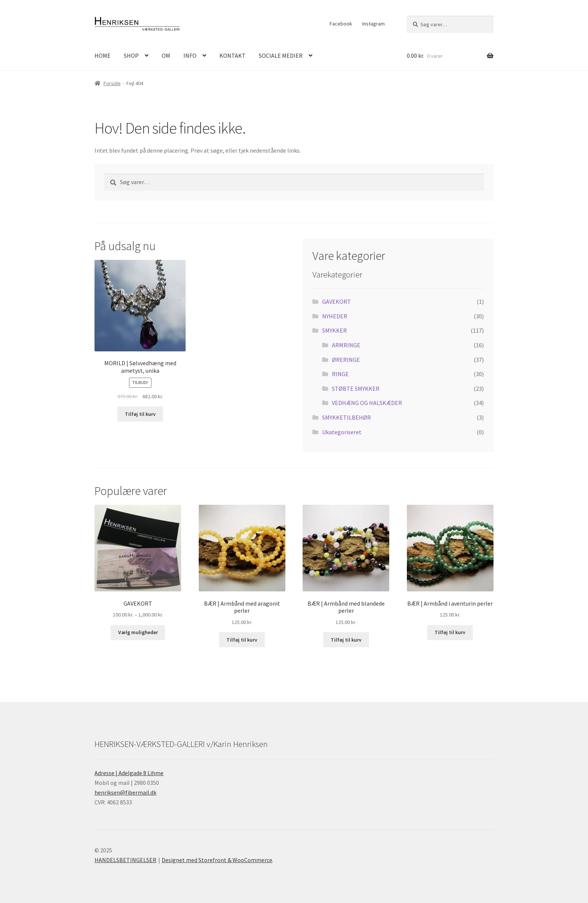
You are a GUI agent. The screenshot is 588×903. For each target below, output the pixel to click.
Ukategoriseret (342, 432)
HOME (103, 55)
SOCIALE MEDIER (281, 55)
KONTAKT (232, 55)
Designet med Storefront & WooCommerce (217, 860)
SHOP (131, 55)
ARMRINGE (346, 345)
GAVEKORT (337, 301)
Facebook (341, 24)
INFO (190, 55)
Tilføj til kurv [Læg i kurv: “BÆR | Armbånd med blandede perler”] (346, 640)
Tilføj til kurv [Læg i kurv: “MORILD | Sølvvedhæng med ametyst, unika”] (140, 414)
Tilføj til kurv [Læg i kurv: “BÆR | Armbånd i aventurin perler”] (450, 632)
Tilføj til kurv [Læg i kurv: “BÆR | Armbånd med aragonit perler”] (242, 640)
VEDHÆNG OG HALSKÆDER (367, 403)
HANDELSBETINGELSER (125, 860)
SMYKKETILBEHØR (346, 417)
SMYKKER (334, 330)
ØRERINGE (346, 360)
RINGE (340, 374)
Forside (112, 83)
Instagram (373, 24)
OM (166, 55)
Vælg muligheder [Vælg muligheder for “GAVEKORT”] (138, 632)
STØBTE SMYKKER (356, 388)
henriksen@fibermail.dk (125, 792)
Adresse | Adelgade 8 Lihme (129, 773)
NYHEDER (335, 316)
